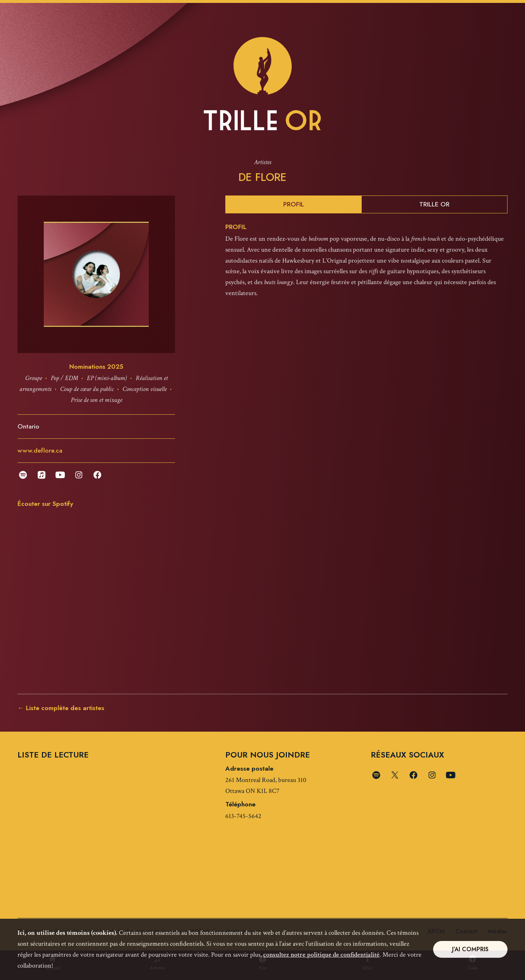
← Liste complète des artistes (61, 708)
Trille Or (434, 205)
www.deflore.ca (40, 451)
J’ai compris (470, 949)
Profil (294, 205)
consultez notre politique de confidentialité (321, 955)
